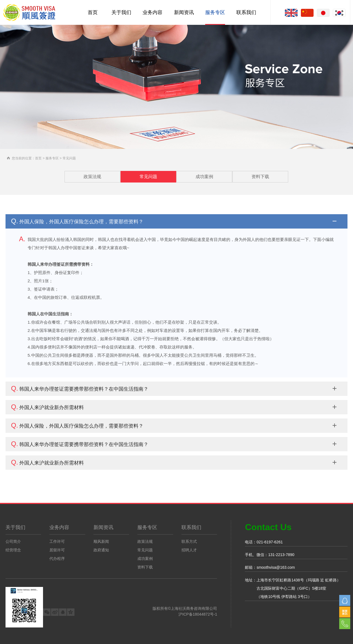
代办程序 (57, 559)
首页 (93, 12)
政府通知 (101, 550)
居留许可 (57, 550)
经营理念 (13, 550)
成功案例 (204, 177)
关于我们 (121, 12)
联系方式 (189, 541)
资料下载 (260, 177)
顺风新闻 (101, 541)
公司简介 (13, 541)
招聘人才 (189, 550)
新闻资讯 (184, 12)
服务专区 (215, 12)
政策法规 (92, 177)
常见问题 (148, 177)
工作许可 (57, 541)
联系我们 (246, 12)
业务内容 (153, 12)
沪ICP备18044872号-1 (198, 614)
